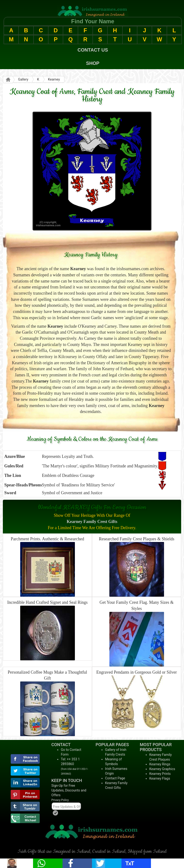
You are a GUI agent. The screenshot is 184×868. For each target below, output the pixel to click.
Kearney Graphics (162, 769)
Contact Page (115, 778)
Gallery (23, 79)
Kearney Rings (160, 764)
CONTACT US (93, 50)
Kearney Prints (160, 774)
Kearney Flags (160, 778)
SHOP (93, 63)
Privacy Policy (60, 800)
